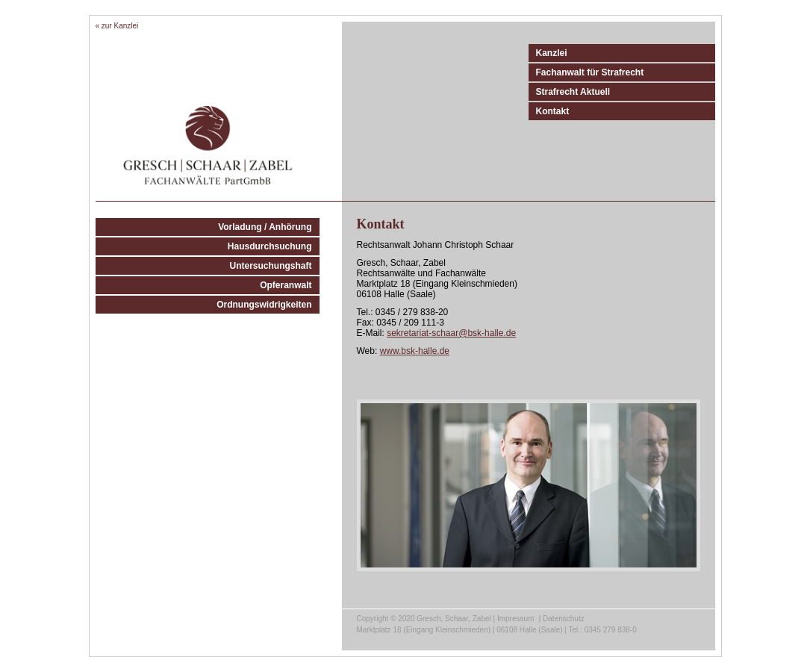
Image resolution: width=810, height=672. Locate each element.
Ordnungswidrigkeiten (264, 305)
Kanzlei (552, 53)
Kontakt (553, 111)
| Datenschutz (562, 619)
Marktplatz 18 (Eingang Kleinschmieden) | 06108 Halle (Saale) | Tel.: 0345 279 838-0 (497, 630)
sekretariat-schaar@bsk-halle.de (451, 333)
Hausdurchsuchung (270, 246)
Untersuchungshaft (270, 266)
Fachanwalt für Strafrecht (590, 72)
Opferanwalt (286, 285)
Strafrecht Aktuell (573, 92)
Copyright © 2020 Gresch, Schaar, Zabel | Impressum (446, 619)
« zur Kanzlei (117, 26)
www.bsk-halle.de (415, 351)
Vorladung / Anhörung (265, 227)
